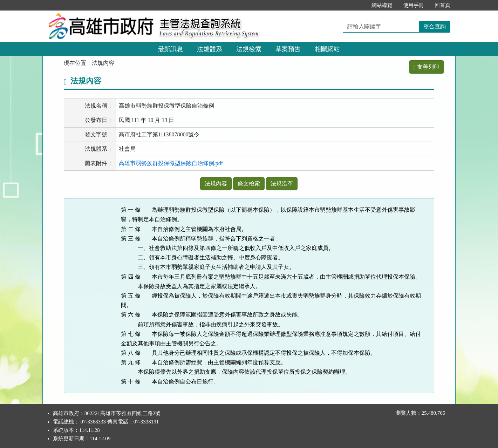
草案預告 (288, 49)
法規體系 (210, 49)
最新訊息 (170, 49)
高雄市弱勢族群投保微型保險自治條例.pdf (171, 163)
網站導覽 (382, 5)
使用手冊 (414, 5)
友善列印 (427, 67)
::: (359, 5)
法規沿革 (282, 184)
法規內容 (216, 184)
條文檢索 (249, 184)
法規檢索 (249, 49)
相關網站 (327, 49)
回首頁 (442, 5)
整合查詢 (435, 26)
